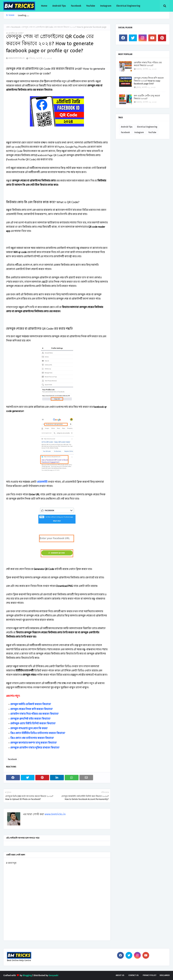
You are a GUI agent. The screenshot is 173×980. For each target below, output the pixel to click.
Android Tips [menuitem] (59, 6)
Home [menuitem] (44, 6)
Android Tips (127, 127)
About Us (120, 975)
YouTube (152, 132)
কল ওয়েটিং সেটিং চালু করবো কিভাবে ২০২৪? (147, 97)
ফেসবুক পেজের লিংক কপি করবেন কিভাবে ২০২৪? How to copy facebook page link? (149, 81)
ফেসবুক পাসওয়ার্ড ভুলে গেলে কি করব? (29, 728)
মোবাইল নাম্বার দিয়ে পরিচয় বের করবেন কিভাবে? (34, 714)
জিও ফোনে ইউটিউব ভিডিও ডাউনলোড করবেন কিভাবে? (38, 733)
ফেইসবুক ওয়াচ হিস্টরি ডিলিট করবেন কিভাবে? (33, 724)
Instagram (139, 132)
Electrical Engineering (147, 127)
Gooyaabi (53, 975)
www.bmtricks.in (16, 58)
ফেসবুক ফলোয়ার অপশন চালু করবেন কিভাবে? (34, 743)
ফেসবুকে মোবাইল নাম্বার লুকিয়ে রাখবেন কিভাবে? (35, 748)
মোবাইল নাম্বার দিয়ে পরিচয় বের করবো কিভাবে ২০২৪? (148, 64)
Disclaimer (165, 975)
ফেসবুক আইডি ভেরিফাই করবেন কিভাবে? (31, 704)
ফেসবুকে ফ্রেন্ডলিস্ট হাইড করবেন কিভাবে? (30, 719)
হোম (8, 27)
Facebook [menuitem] (76, 6)
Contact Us (133, 975)
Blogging (27, 975)
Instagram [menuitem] (106, 6)
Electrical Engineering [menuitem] (128, 6)
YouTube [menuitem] (91, 6)
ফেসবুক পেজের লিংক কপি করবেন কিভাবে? (32, 709)
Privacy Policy (150, 975)
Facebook (16, 27)
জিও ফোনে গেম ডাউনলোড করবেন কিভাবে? (32, 738)
